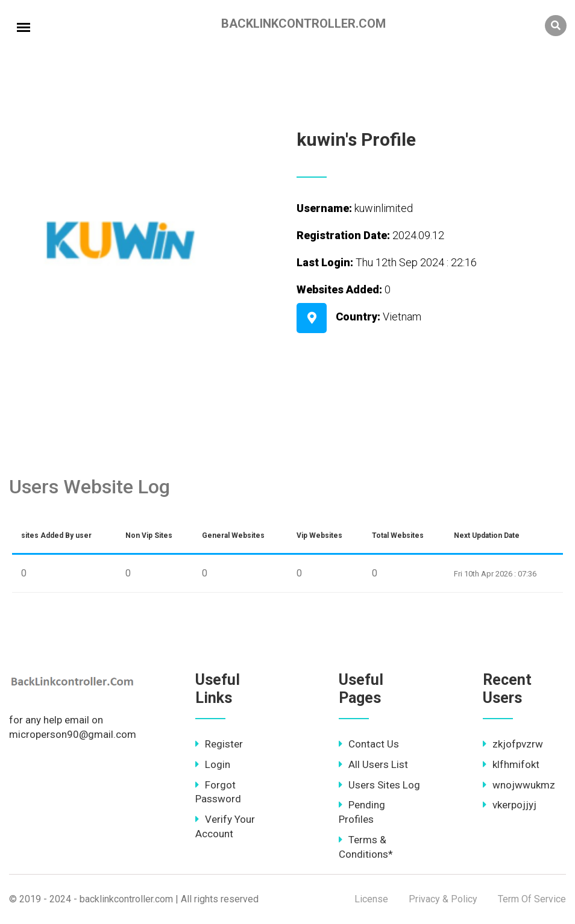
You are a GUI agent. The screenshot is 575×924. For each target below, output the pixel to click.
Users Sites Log (379, 785)
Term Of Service (532, 899)
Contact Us (369, 744)
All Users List (373, 764)
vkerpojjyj (510, 805)
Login (213, 764)
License (371, 899)
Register (219, 744)
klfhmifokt (511, 764)
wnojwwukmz (519, 785)
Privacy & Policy (443, 899)
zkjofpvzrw (513, 744)
